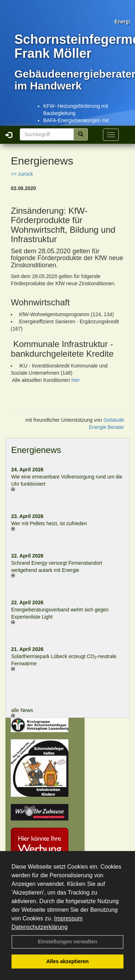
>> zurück (22, 174)
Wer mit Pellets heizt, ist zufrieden (49, 523)
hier (75, 380)
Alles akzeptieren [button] (68, 961)
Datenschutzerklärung (40, 927)
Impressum (68, 918)
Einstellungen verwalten (67, 942)
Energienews (36, 450)
